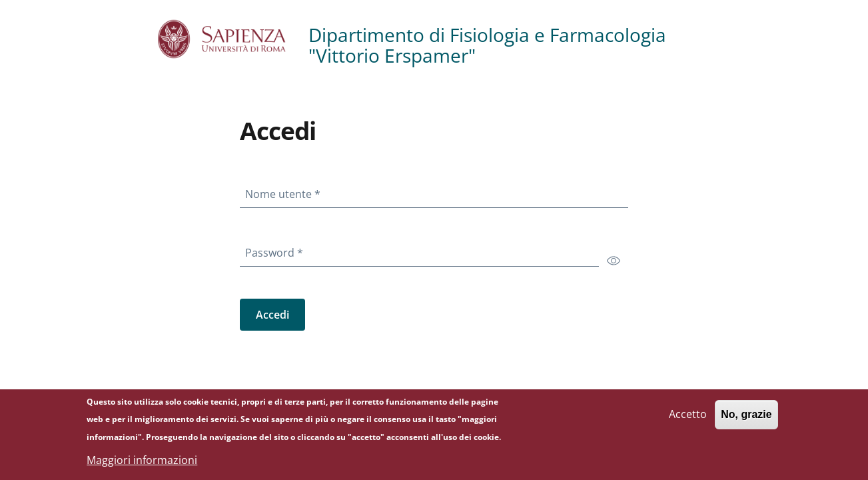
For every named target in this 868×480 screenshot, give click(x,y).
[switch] (614, 260)
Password (277, 250)
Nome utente (285, 191)
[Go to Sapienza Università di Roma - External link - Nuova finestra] (233, 39)
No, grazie (746, 418)
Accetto (688, 418)
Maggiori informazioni (142, 464)
